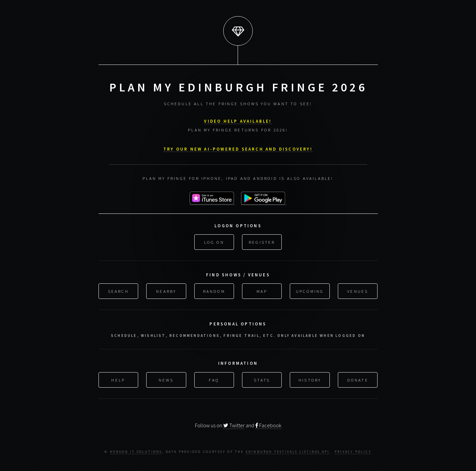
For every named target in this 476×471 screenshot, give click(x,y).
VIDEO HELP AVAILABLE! (238, 120)
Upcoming (310, 290)
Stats (262, 379)
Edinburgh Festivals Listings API (288, 452)
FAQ (214, 379)
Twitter (234, 425)
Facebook (268, 425)
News (166, 379)
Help (118, 379)
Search (118, 290)
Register (262, 241)
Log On (214, 241)
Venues (358, 290)
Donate (358, 379)
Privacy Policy (353, 452)
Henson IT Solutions (136, 452)
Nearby (166, 290)
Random (214, 290)
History (310, 379)
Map (262, 290)
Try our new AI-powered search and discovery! (238, 148)
